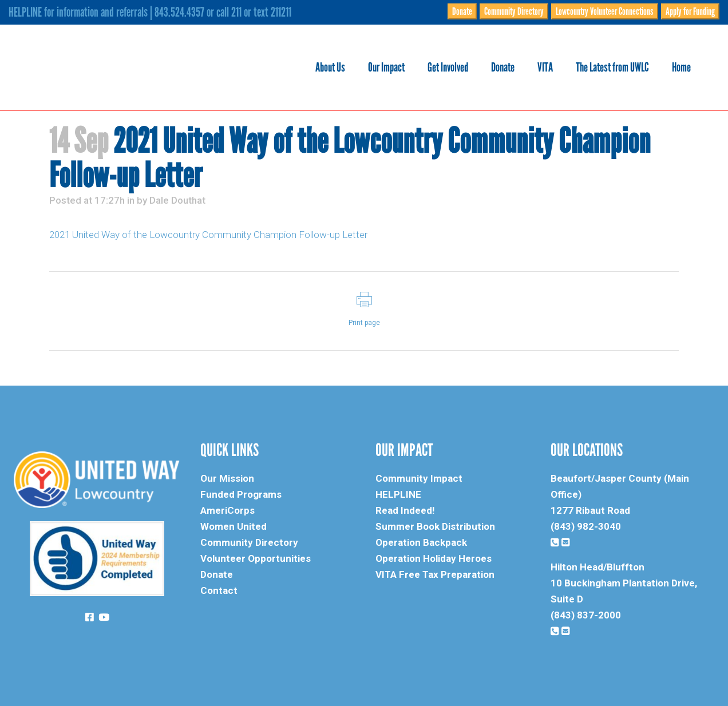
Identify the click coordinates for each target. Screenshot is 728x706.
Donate (462, 11)
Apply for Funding (690, 11)
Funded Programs (241, 494)
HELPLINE (398, 494)
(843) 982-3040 (586, 526)
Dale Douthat (177, 200)
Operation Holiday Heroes (434, 558)
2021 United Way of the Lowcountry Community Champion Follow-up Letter (208, 235)
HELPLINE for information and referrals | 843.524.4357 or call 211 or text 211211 (150, 12)
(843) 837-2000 (586, 615)
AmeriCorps (227, 510)
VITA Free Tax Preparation (435, 574)
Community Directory (514, 11)
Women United (234, 526)
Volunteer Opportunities (256, 558)
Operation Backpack (421, 542)
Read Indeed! (405, 510)
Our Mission (227, 478)
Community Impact (419, 478)
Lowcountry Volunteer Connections (605, 11)
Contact (219, 590)
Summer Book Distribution (435, 526)
